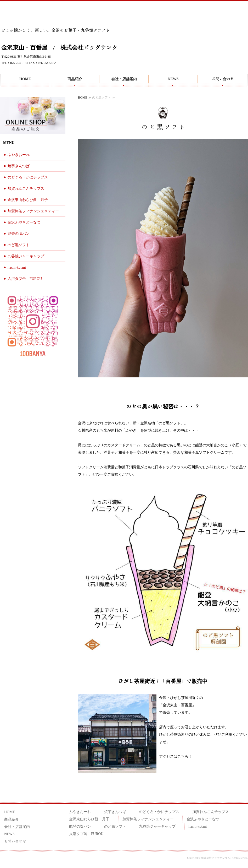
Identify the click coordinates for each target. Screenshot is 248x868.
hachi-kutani (17, 267)
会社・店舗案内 (124, 79)
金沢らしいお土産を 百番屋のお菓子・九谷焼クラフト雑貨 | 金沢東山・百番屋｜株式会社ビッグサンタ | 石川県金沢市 (31, 15)
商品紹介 (75, 79)
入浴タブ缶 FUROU (25, 279)
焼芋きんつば (19, 166)
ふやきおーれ (19, 155)
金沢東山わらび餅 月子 (28, 200)
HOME (25, 79)
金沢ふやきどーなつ (24, 222)
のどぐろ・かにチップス (28, 177)
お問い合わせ (223, 79)
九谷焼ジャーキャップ (26, 256)
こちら (183, 756)
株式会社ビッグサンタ (214, 858)
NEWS (173, 79)
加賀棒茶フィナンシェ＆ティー (33, 211)
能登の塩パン (19, 234)
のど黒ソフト (19, 245)
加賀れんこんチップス (26, 189)
